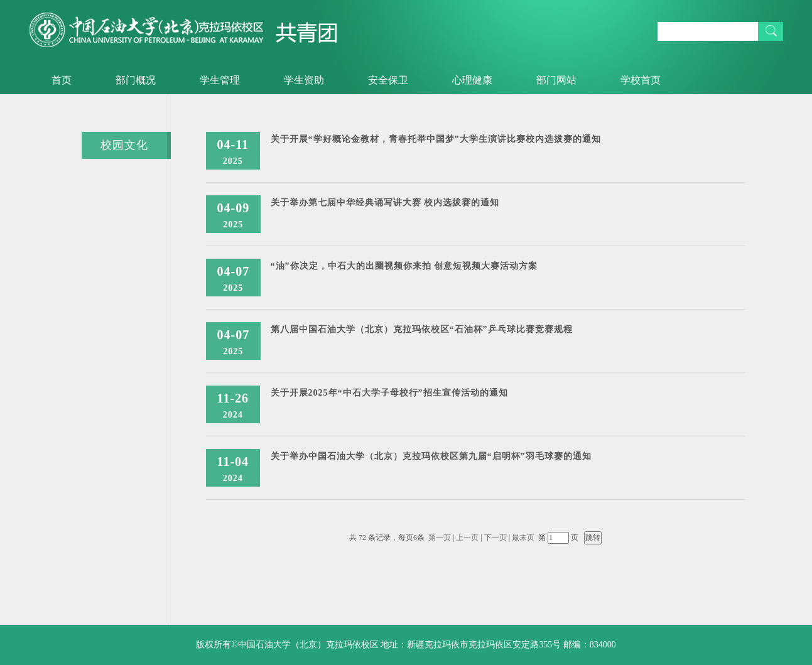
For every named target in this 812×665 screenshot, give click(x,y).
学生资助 (304, 80)
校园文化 (124, 145)
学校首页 (641, 80)
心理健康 (472, 80)
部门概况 (136, 80)
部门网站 (556, 80)
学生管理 (220, 80)
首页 (62, 80)
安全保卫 (388, 80)
